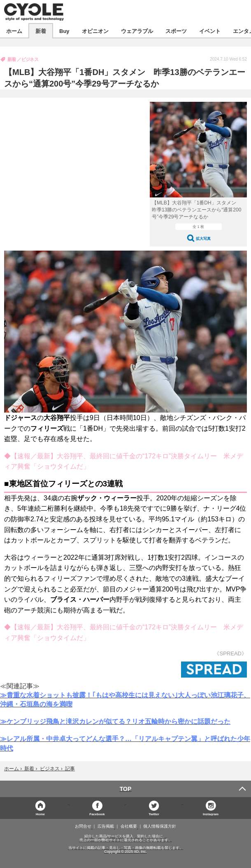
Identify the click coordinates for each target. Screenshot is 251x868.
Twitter (154, 814)
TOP (126, 789)
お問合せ (83, 826)
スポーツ (176, 31)
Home (40, 814)
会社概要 (129, 826)
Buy (64, 31)
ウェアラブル (137, 31)
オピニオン (95, 31)
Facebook (97, 814)
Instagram (211, 814)
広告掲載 (106, 826)
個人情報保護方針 (160, 826)
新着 (41, 31)
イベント (210, 31)
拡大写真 (203, 238)
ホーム (14, 31)
